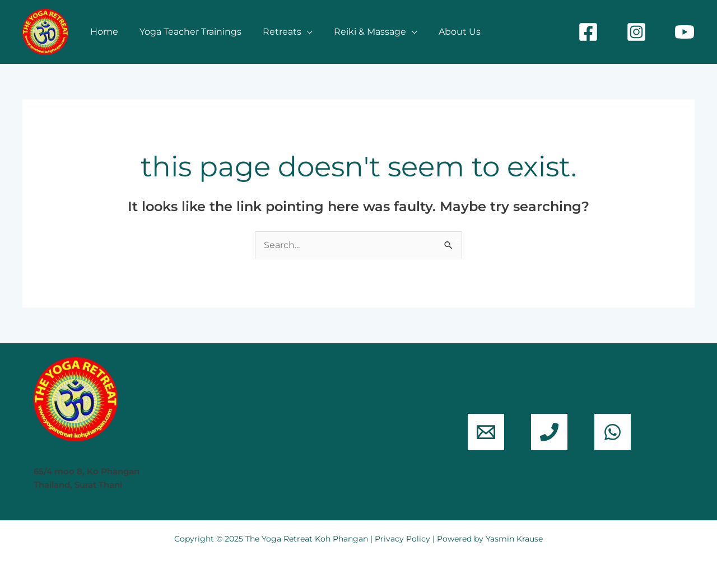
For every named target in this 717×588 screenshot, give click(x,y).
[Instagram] (636, 32)
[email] (486, 432)
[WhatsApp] (613, 432)
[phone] (549, 432)
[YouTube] (685, 32)
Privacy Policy (402, 539)
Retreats (274, 32)
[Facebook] (588, 32)
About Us (444, 32)
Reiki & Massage (358, 32)
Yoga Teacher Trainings (185, 32)
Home (103, 32)
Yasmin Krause (514, 539)
